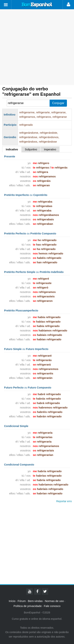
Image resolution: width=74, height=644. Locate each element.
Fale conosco (52, 606)
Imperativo (50, 149)
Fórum (22, 601)
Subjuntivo (31, 149)
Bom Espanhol (37, 5)
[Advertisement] (37, 47)
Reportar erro (64, 501)
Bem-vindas (35, 601)
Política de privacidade (28, 606)
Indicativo (12, 149)
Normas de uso (54, 601)
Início (12, 601)
